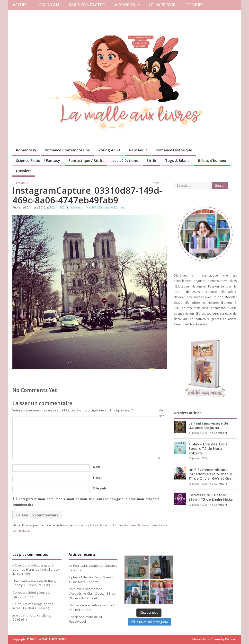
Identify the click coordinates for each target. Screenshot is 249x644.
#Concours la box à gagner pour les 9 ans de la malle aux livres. (36, 569)
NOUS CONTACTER (87, 5)
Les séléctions (125, 160)
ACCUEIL (21, 5)
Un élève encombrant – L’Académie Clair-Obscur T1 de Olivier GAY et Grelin (212, 474)
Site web (99, 488)
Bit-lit (151, 160)
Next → (157, 183)
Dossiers (24, 171)
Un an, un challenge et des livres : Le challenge (33, 606)
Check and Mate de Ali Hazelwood (86, 619)
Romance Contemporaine (67, 150)
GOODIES (194, 5)
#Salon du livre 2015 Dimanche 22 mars (98, 207)
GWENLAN (49, 5)
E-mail (98, 478)
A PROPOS (125, 5)
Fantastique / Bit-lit (86, 160)
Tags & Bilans (177, 160)
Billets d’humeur (212, 160)
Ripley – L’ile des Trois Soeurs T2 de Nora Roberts (208, 448)
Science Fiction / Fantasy (38, 160)
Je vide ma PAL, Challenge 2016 (32, 618)
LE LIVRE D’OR (162, 5)
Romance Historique (174, 150)
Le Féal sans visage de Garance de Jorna (208, 425)
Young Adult (109, 150)
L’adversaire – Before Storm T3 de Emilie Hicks (211, 497)
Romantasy (26, 150)
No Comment (218, 433)
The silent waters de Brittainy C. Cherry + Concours (36, 583)
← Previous (20, 183)
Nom (97, 467)
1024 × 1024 (58, 207)
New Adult (138, 150)
